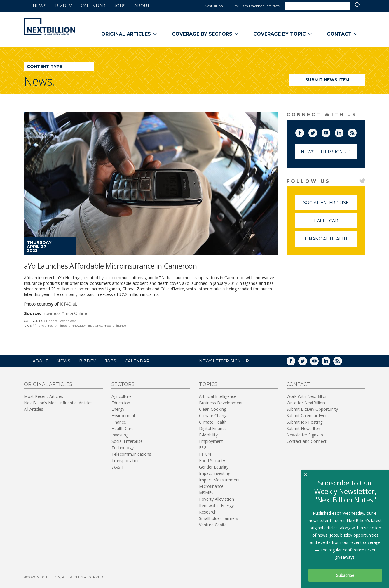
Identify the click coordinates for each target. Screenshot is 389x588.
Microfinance (211, 486)
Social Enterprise (330, 205)
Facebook (304, 132)
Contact (342, 34)
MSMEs (206, 493)
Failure (205, 454)
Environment (123, 416)
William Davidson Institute (257, 6)
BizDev (64, 6)
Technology (67, 321)
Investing (120, 435)
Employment (211, 441)
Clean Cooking (213, 409)
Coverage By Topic (283, 34)
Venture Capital (213, 525)
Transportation (126, 460)
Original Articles (129, 34)
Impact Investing (215, 473)
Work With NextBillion (307, 396)
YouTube (330, 132)
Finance (52, 321)
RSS (356, 132)
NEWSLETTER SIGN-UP (224, 361)
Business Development (221, 403)
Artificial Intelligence (218, 396)
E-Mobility (208, 435)
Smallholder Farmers (219, 518)
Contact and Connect (307, 441)
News (40, 6)
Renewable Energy (216, 505)
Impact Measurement (219, 480)
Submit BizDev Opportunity (312, 409)
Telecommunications (131, 454)
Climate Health (213, 422)
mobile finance (115, 326)
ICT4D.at (68, 304)
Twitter (317, 132)
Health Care (334, 223)
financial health (46, 326)
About (142, 6)
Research (208, 512)
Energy (118, 409)
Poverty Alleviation (217, 499)
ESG (203, 448)
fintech (64, 326)
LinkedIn (343, 132)
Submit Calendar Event (308, 416)
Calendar (93, 6)
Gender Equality (214, 467)
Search (357, 6)
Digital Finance (213, 428)
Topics (208, 384)
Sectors (123, 384)
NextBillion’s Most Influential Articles (58, 403)
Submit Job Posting (305, 422)
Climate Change (214, 416)
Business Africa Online (65, 313)
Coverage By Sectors (205, 34)
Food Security (212, 460)
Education (121, 403)
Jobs (120, 6)
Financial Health (331, 241)
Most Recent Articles (43, 396)
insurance (95, 326)
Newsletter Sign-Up (326, 152)
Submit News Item (327, 80)
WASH (117, 467)
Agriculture (122, 396)
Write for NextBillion (306, 403)
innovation (79, 326)
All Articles (34, 409)
